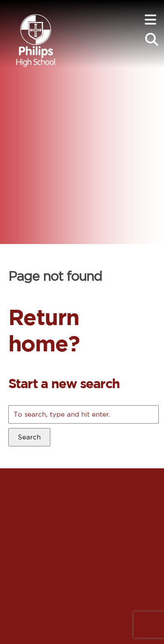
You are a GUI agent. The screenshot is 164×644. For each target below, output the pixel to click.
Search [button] (29, 437)
